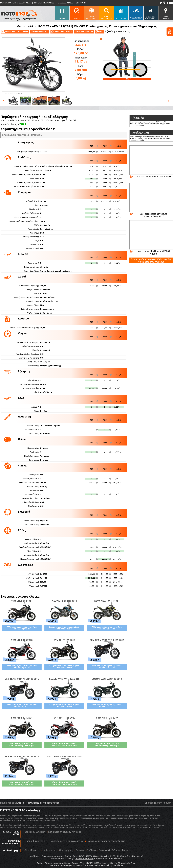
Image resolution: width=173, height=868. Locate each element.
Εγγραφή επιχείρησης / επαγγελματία (105, 842)
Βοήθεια (91, 850)
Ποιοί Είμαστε (32, 850)
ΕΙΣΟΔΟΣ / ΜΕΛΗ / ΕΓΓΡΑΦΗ (72, 3)
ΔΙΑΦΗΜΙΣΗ (25, 3)
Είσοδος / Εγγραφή (35, 832)
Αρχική (21, 803)
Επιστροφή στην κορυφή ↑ (159, 803)
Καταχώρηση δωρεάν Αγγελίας (65, 832)
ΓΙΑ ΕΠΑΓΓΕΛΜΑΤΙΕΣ (44, 3)
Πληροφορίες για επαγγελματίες (66, 842)
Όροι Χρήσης (66, 850)
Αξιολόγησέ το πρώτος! (118, 31)
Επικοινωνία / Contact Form (113, 850)
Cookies (80, 850)
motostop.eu (49, 850)
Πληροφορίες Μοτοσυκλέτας (44, 803)
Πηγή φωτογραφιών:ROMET (14, 94)
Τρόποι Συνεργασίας (35, 842)
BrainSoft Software (85, 859)
